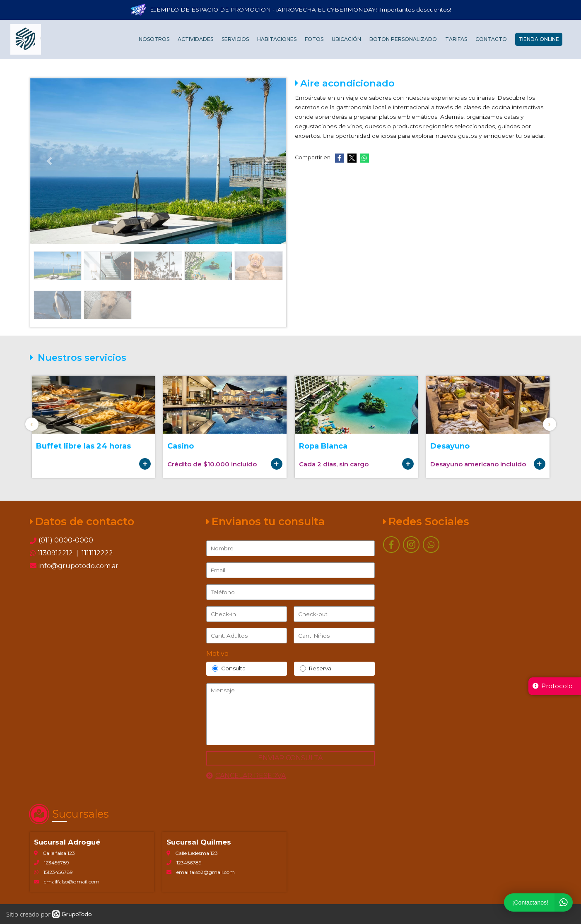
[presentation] (32, 424)
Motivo (217, 654)
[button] (49, 161)
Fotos (314, 40)
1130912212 (56, 553)
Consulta (229, 668)
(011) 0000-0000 (66, 540)
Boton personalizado (403, 40)
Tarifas (456, 40)
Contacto (491, 40)
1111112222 (96, 553)
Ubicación (346, 40)
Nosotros (154, 40)
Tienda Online (539, 40)
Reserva (316, 668)
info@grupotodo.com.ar (74, 566)
